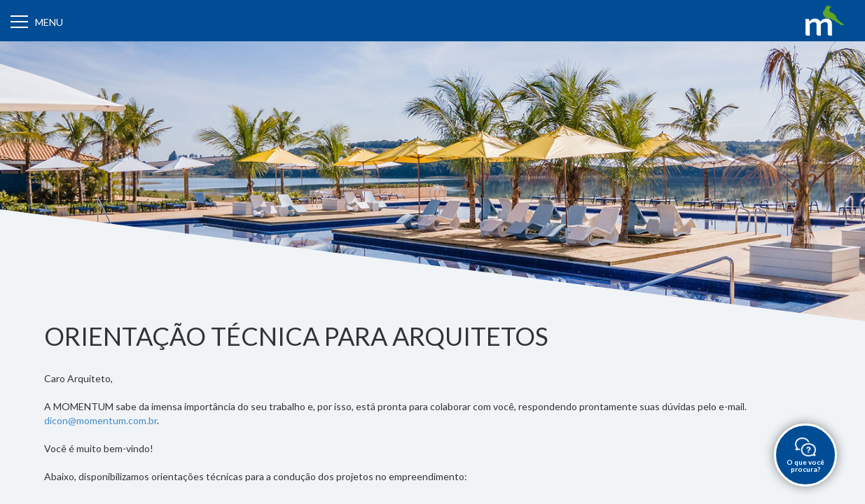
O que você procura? (805, 456)
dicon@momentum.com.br (101, 420)
